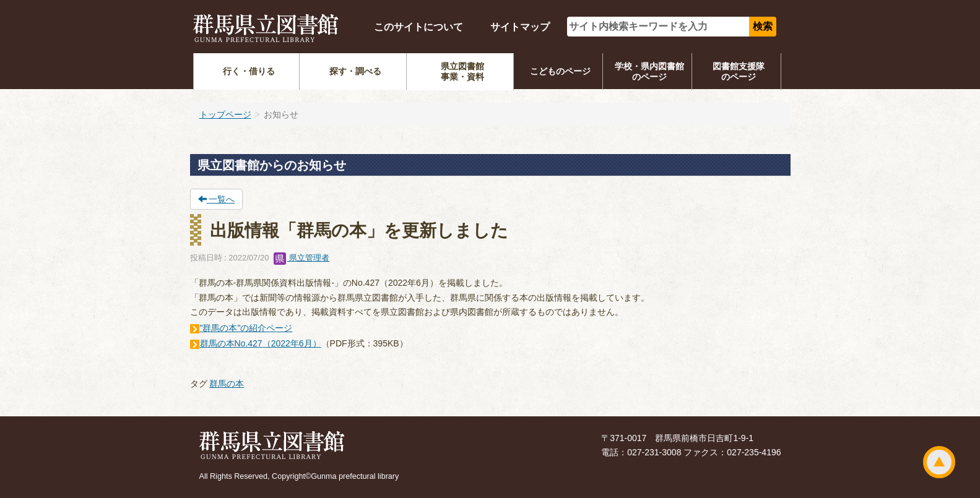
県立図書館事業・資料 (462, 71)
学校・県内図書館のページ (649, 71)
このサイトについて (418, 27)
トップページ (225, 114)
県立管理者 (302, 258)
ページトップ (939, 462)
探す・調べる (355, 71)
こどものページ (560, 71)
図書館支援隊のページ (739, 71)
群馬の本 (227, 384)
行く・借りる (249, 71)
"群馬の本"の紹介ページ (246, 328)
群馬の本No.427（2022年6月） (261, 343)
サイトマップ (520, 27)
